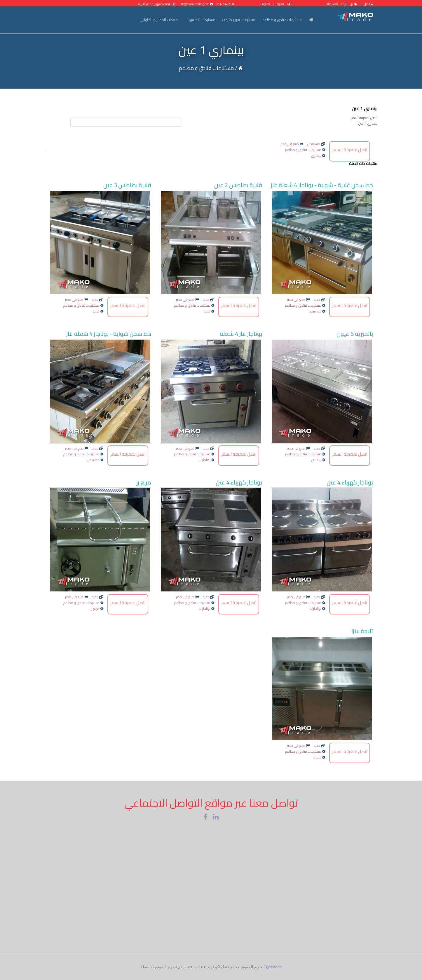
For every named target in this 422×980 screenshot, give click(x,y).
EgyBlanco (273, 967)
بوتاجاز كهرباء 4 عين (350, 482)
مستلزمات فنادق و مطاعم (282, 20)
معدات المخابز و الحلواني (159, 20)
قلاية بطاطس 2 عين (238, 185)
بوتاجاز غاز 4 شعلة (241, 334)
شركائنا (332, 4)
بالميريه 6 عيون (355, 334)
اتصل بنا (367, 4)
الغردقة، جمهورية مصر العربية (157, 4)
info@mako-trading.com (196, 4)
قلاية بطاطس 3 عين (127, 185)
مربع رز (144, 482)
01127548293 (225, 4)
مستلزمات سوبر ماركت (239, 20)
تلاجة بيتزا (362, 631)
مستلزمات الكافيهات (200, 20)
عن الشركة (349, 4)
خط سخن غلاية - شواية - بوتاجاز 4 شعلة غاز (322, 185)
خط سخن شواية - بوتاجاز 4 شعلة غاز (109, 334)
